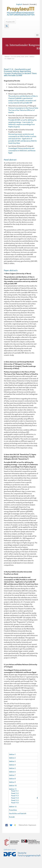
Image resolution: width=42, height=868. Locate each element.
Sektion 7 (12, 775)
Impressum (32, 825)
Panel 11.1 (15, 791)
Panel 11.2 (15, 793)
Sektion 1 (12, 754)
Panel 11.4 (15, 798)
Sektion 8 (12, 779)
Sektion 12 (13, 806)
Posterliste (13, 810)
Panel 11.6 (15, 803)
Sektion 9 (12, 782)
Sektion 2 (12, 758)
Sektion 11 (13, 789)
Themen (7, 56)
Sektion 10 (13, 785)
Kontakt (33, 4)
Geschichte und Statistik (18, 813)
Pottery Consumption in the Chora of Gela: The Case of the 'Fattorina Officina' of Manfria (23, 110)
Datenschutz (23, 825)
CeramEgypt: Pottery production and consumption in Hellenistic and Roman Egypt (22, 150)
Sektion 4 (12, 765)
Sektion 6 (12, 772)
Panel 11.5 (15, 800)
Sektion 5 (12, 768)
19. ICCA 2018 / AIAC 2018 (19, 56)
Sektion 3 (12, 761)
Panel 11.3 (15, 796)
